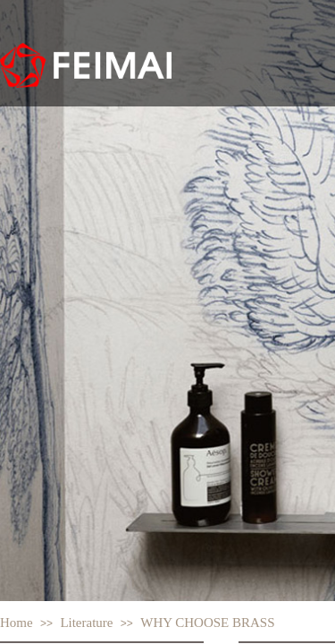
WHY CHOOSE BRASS (207, 623)
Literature (86, 623)
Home (17, 623)
